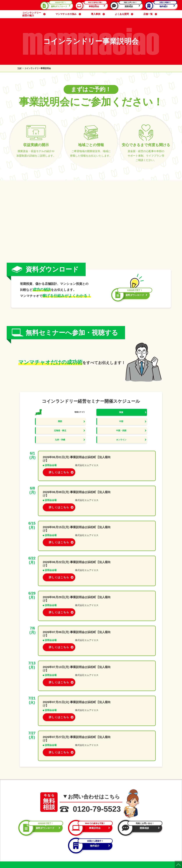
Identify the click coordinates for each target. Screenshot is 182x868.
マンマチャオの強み (68, 14)
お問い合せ (143, 851)
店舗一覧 (150, 14)
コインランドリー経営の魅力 (34, 14)
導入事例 (98, 14)
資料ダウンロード (57, 6)
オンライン (133, 435)
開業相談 (127, 6)
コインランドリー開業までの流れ (112, 833)
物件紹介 (162, 6)
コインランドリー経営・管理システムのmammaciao (86, 862)
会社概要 (142, 842)
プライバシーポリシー (19, 851)
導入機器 (142, 825)
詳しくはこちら (135, 455)
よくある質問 (124, 14)
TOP (18, 68)
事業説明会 (92, 6)
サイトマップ (144, 847)
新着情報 (142, 838)
